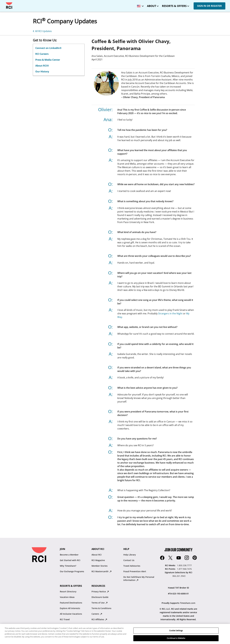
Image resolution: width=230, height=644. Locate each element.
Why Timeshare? (68, 566)
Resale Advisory (99, 625)
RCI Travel (65, 619)
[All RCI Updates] (42, 31)
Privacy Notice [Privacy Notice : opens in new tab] (100, 592)
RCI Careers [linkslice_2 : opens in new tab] (42, 54)
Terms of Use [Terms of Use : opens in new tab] (100, 603)
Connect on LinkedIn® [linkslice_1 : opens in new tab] (48, 48)
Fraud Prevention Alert (135, 571)
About (152, 6)
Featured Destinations (71, 603)
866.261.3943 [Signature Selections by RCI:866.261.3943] (179, 576)
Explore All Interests (70, 608)
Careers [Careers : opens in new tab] (97, 614)
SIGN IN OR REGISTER (209, 6)
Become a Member (69, 555)
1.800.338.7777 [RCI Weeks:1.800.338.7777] (184, 565)
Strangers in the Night (170, 313)
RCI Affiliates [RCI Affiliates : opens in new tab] (99, 619)
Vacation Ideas (67, 597)
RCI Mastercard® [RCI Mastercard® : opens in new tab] (102, 571)
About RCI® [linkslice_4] (42, 66)
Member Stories (100, 566)
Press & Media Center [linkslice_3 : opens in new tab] (48, 60)
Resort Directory (68, 592)
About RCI (97, 555)
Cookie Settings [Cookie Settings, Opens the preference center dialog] (176, 634)
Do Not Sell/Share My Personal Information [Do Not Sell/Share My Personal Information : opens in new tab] (139, 579)
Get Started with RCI (70, 560)
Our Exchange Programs (72, 571)
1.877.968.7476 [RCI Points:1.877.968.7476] (184, 569)
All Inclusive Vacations (71, 614)
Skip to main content (5, 2)
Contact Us (129, 560)
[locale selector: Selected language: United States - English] (140, 5)
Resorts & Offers (174, 6)
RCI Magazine (98, 560)
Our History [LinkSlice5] (42, 72)
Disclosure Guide (100, 597)
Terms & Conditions (101, 608)
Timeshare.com (188, 603)
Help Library (130, 555)
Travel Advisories (132, 566)
